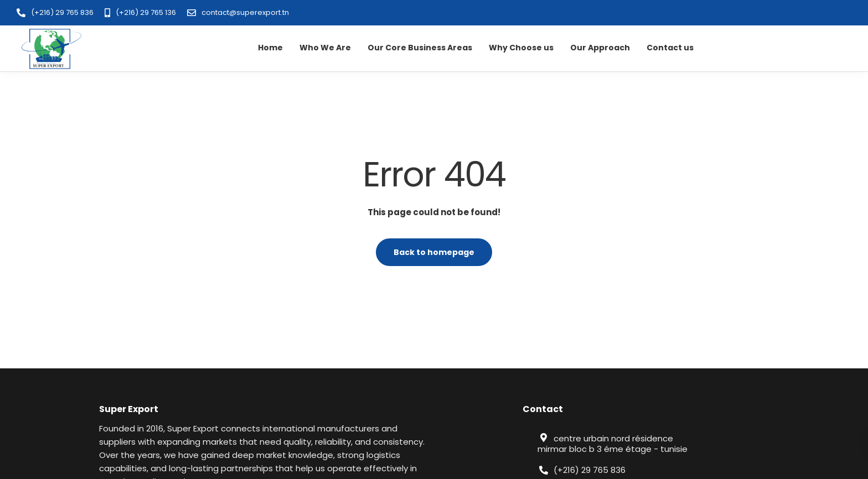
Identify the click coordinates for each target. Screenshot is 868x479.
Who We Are (325, 48)
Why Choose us (521, 48)
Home (270, 48)
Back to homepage (434, 252)
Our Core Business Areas (420, 48)
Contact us (670, 48)
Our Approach (600, 48)
